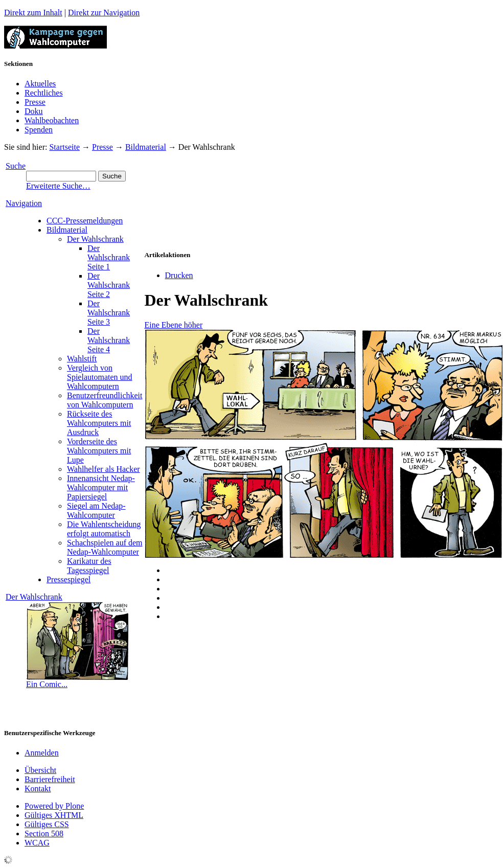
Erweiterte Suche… (58, 186)
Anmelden (42, 753)
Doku (34, 111)
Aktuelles (40, 84)
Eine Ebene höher (174, 325)
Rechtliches (44, 93)
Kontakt (38, 789)
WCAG (37, 843)
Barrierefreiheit (50, 779)
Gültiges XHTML (54, 815)
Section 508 (44, 833)
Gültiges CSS (47, 824)
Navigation (24, 203)
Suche (16, 166)
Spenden (39, 130)
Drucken (179, 275)
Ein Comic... (47, 684)
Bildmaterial (146, 147)
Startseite (64, 147)
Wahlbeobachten (52, 120)
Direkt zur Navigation (104, 13)
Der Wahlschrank (34, 597)
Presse (35, 102)
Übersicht (40, 770)
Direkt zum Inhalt (33, 13)
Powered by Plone (54, 806)
